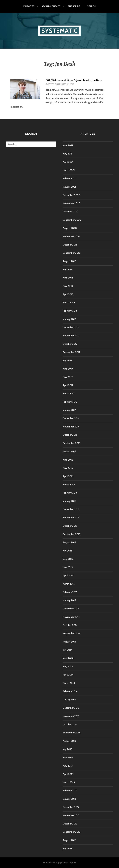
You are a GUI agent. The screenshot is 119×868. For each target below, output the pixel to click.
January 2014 (69, 699)
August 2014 (69, 642)
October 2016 (70, 435)
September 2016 (71, 443)
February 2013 (70, 791)
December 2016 (71, 418)
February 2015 (70, 592)
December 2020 (71, 195)
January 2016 (69, 501)
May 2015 (68, 567)
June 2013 (68, 757)
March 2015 (69, 584)
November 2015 (71, 518)
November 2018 (71, 236)
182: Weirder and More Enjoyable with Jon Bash (74, 80)
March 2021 (69, 170)
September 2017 (71, 352)
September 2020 (72, 220)
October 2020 (70, 212)
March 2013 (69, 782)
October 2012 (70, 824)
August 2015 (69, 542)
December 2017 (71, 327)
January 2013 (69, 799)
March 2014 (69, 683)
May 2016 (68, 468)
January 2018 (69, 319)
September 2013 (71, 733)
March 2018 (69, 302)
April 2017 (68, 385)
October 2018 (70, 245)
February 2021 (70, 178)
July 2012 (67, 848)
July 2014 (67, 650)
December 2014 (71, 609)
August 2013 (69, 741)
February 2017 (70, 402)
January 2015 (69, 600)
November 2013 (71, 716)
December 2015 (71, 509)
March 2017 (69, 394)
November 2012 (71, 815)
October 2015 (70, 526)
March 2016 (69, 485)
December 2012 (71, 807)
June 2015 (68, 559)
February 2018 (70, 311)
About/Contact (51, 6)
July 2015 (67, 551)
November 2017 (71, 336)
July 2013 (67, 749)
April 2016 (68, 476)
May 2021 (68, 154)
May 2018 (68, 286)
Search (91, 6)
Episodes (29, 6)
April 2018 (68, 294)
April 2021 (68, 162)
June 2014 (68, 658)
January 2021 (69, 187)
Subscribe (74, 6)
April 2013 (68, 774)
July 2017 (67, 360)
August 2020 (70, 228)
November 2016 (71, 427)
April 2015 (68, 575)
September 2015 (71, 534)
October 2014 (70, 625)
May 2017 (68, 377)
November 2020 (72, 203)
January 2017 (69, 410)
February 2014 (70, 691)
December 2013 (71, 708)
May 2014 (68, 667)
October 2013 (70, 724)
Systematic (59, 31)
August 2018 (69, 261)
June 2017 (68, 369)
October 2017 (70, 344)
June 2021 (68, 145)
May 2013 (68, 766)
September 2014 (72, 633)
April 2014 (68, 675)
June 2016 (68, 460)
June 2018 (68, 278)
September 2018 (72, 253)
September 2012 (71, 832)
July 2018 (67, 270)
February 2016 (70, 493)
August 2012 (69, 840)
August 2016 (69, 451)
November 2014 (71, 617)
